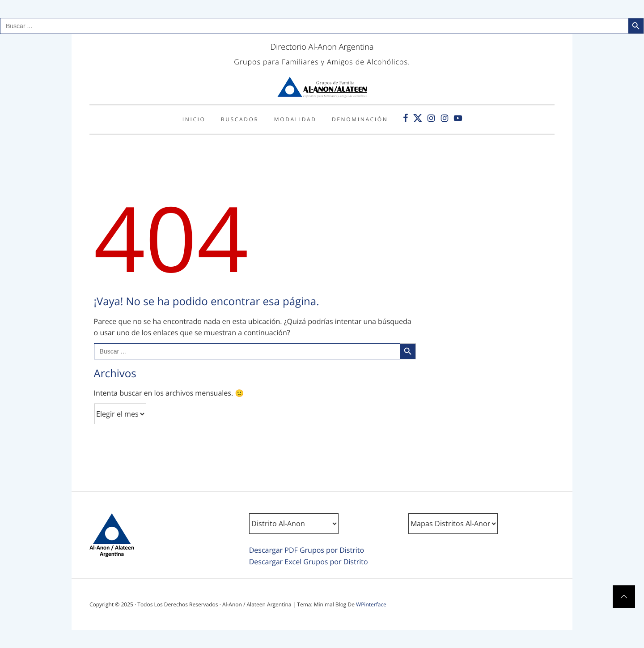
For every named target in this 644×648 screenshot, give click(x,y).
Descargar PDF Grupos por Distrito (307, 550)
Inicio (194, 119)
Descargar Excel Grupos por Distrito (309, 562)
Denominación (360, 119)
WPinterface (371, 604)
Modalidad (295, 119)
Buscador (240, 119)
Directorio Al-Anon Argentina (322, 47)
